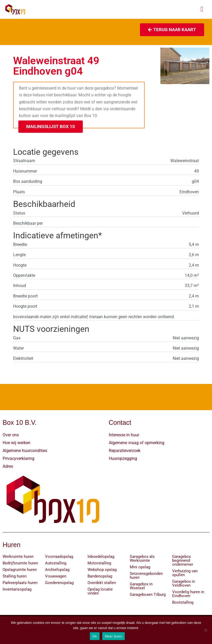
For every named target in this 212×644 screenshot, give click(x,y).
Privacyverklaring (18, 458)
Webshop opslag (102, 570)
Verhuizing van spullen (185, 573)
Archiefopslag (57, 570)
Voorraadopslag (59, 557)
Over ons (11, 435)
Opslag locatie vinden (100, 591)
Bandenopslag (100, 576)
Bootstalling (183, 603)
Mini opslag (140, 567)
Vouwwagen (56, 576)
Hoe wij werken (17, 443)
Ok (95, 636)
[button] (51, 127)
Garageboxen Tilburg (148, 595)
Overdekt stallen (102, 583)
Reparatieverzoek (125, 451)
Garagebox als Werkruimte (142, 559)
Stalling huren (15, 576)
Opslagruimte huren (20, 570)
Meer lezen (114, 636)
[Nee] (205, 630)
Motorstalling (99, 563)
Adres (8, 466)
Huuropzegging (123, 458)
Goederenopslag (59, 583)
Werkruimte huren (18, 557)
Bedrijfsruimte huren (20, 563)
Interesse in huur (124, 435)
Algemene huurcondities (25, 451)
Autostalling (56, 563)
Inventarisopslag (17, 590)
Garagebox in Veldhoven (184, 584)
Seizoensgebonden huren (146, 576)
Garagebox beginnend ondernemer (183, 561)
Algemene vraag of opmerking (137, 443)
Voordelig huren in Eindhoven (188, 594)
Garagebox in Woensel (141, 586)
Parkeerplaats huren (20, 583)
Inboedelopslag (101, 557)
